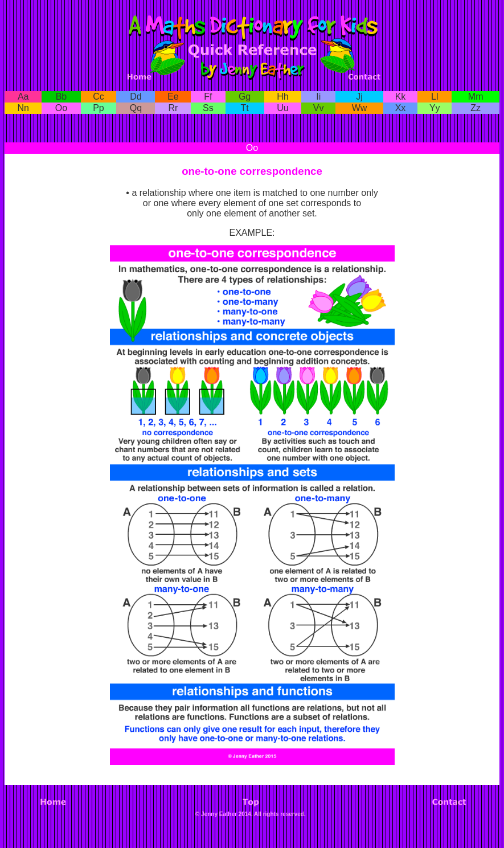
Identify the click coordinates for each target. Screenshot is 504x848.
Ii (318, 97)
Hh (282, 97)
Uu (282, 108)
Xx (401, 108)
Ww (360, 108)
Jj (359, 97)
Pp (99, 108)
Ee (173, 97)
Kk (401, 97)
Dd (136, 97)
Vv (319, 108)
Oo (61, 108)
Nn (23, 108)
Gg (245, 97)
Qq (136, 108)
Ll (435, 97)
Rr (173, 108)
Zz (476, 108)
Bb (62, 97)
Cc (99, 97)
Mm (476, 97)
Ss (208, 108)
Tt (244, 108)
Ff (208, 97)
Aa (23, 97)
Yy (435, 108)
